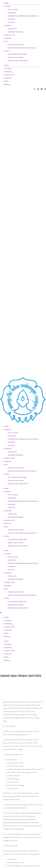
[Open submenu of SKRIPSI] (10, 85)
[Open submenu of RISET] (9, 82)
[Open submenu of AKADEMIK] (12, 72)
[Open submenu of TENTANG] (12, 69)
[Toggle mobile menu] (1, 613)
